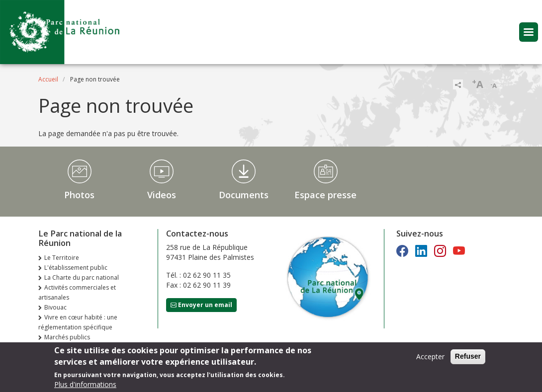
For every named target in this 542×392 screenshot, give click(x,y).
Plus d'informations (85, 384)
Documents (244, 195)
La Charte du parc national (82, 277)
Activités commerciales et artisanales (77, 292)
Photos (79, 195)
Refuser (468, 356)
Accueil (48, 79)
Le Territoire (62, 258)
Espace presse (325, 195)
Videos (162, 195)
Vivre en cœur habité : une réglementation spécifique (78, 322)
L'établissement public (76, 268)
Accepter (430, 356)
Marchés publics (67, 337)
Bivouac (55, 307)
